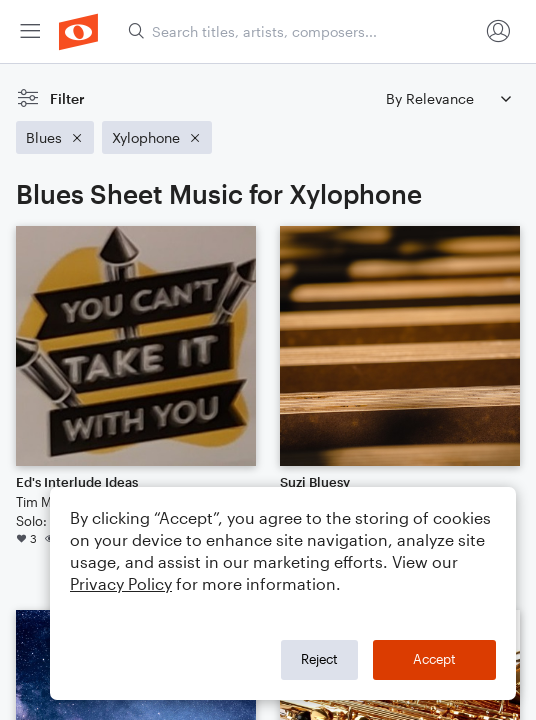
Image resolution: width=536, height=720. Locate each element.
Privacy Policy (121, 583)
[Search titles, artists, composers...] (303, 31)
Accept (434, 659)
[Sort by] (448, 98)
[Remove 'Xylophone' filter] (157, 137)
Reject (319, 659)
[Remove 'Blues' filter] (55, 137)
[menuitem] (30, 31)
